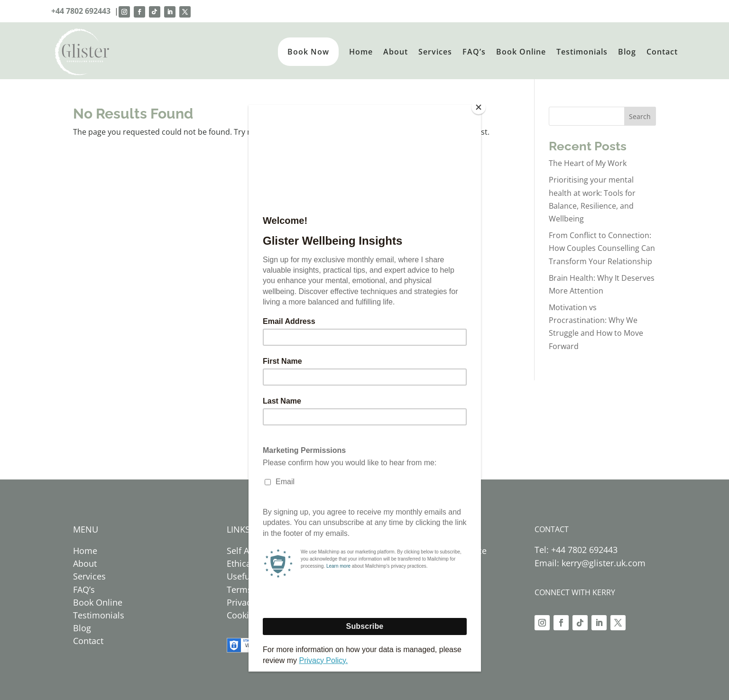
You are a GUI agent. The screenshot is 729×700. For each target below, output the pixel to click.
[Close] (479, 107)
